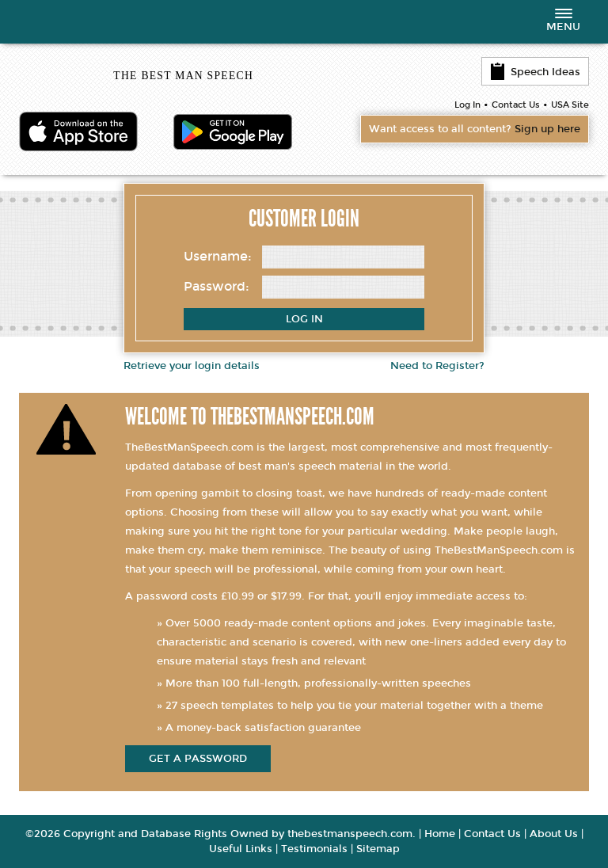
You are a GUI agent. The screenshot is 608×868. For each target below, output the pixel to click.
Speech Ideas (535, 71)
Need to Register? (437, 366)
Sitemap (378, 849)
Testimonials (314, 849)
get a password (198, 759)
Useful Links (241, 849)
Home (440, 834)
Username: (218, 256)
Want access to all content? (475, 129)
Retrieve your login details (192, 366)
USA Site (570, 105)
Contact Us (516, 105)
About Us (554, 834)
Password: (217, 286)
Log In (467, 105)
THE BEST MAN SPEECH (183, 76)
